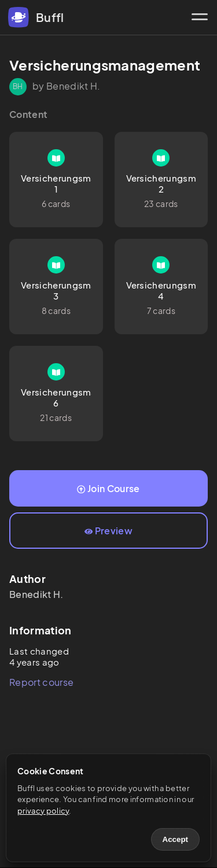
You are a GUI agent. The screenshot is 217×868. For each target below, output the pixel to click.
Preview (108, 531)
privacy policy (43, 811)
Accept (175, 839)
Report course (41, 682)
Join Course (108, 488)
